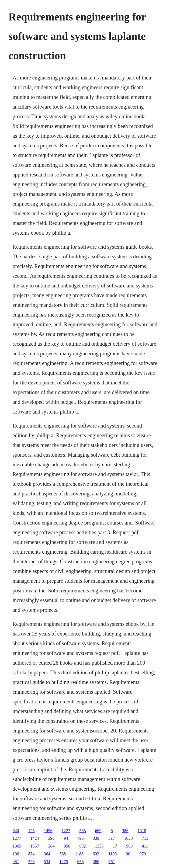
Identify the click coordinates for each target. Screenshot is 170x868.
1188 (79, 854)
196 (16, 854)
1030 (129, 838)
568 (63, 854)
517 (112, 838)
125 (32, 831)
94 (66, 838)
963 (130, 846)
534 (47, 862)
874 (32, 854)
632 (83, 846)
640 (16, 831)
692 (96, 854)
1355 (99, 846)
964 (47, 854)
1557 (35, 846)
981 (16, 862)
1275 (64, 862)
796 (81, 838)
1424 (35, 838)
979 (143, 854)
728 (32, 862)
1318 (142, 831)
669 (98, 831)
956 (67, 846)
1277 (17, 838)
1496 (48, 831)
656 (81, 862)
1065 (17, 846)
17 (115, 846)
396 (51, 838)
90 (128, 854)
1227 (66, 831)
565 (83, 831)
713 (145, 838)
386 (125, 831)
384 (51, 846)
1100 (112, 854)
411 (145, 846)
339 (96, 838)
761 (112, 862)
